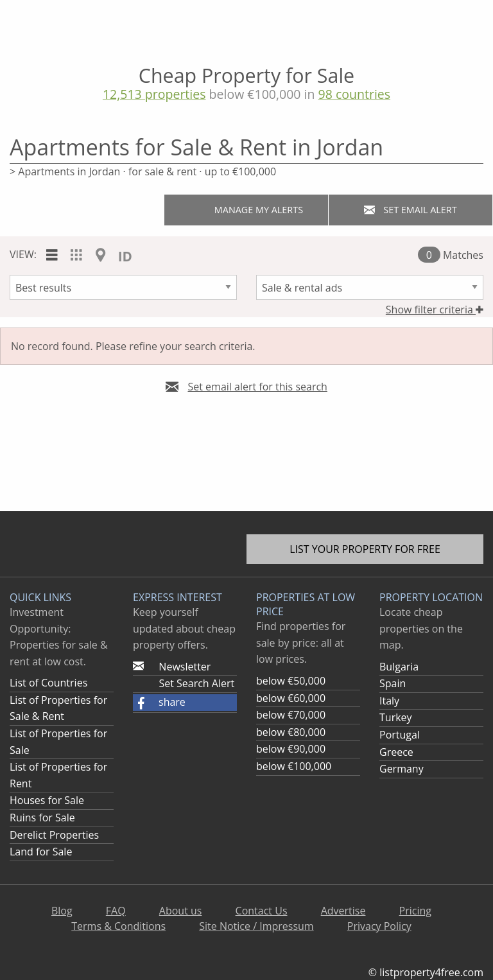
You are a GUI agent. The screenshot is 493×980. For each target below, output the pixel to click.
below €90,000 (291, 749)
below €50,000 (291, 681)
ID (125, 256)
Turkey (396, 717)
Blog (62, 911)
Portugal (400, 735)
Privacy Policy (379, 926)
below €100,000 (294, 766)
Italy (389, 701)
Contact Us (262, 911)
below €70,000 (291, 715)
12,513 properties (154, 94)
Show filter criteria (435, 310)
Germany (402, 769)
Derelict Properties (54, 835)
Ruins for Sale (42, 818)
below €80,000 (291, 732)
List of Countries (48, 683)
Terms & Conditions (118, 926)
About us (181, 911)
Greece (396, 752)
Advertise (343, 911)
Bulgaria (399, 667)
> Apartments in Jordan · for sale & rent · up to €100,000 (143, 171)
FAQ (116, 911)
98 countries (355, 94)
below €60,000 (291, 698)
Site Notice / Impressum (256, 926)
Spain (393, 683)
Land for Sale (41, 852)
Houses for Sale (47, 800)
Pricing (415, 911)
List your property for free (365, 549)
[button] (185, 703)
